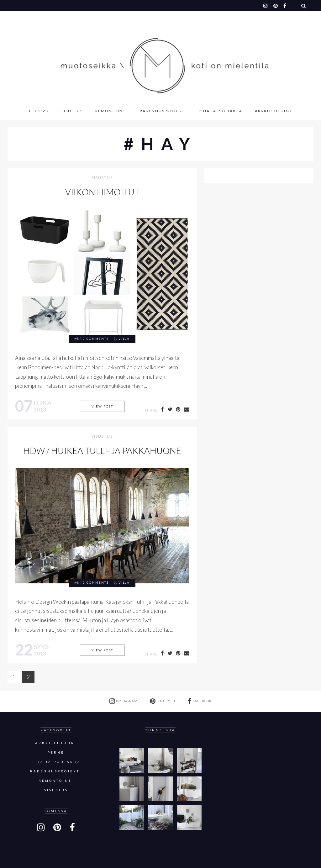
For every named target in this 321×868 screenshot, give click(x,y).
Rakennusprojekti (163, 111)
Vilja (124, 339)
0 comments (96, 339)
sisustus (102, 178)
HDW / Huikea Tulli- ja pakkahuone (102, 451)
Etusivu (39, 111)
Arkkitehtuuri (273, 111)
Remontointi (111, 111)
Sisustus (72, 111)
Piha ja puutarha (221, 111)
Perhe (56, 752)
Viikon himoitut (102, 192)
